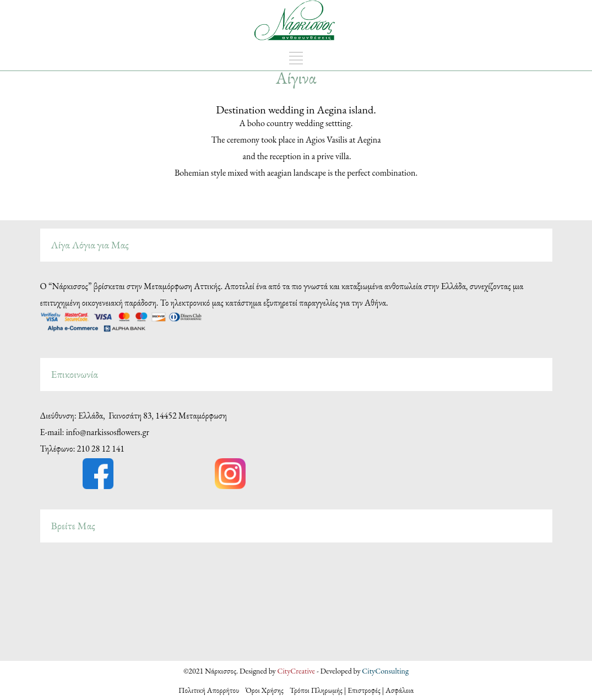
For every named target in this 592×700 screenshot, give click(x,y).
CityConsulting (385, 671)
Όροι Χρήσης (265, 690)
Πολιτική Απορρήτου (212, 690)
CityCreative (297, 671)
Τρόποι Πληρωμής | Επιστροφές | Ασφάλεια (352, 690)
